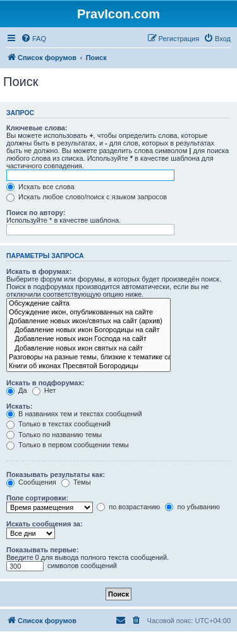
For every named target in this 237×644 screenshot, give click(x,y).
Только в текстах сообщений (58, 424)
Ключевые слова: (37, 128)
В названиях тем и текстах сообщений (74, 414)
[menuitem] (33, 39)
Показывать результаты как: (56, 474)
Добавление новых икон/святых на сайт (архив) (88, 321)
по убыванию (192, 507)
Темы (76, 482)
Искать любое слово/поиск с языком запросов (87, 197)
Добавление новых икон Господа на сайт (88, 339)
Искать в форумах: (39, 271)
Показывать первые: (43, 550)
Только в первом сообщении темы (68, 445)
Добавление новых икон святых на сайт (88, 349)
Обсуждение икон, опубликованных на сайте (88, 313)
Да (17, 390)
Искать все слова (40, 187)
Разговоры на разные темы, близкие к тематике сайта (88, 357)
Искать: (19, 406)
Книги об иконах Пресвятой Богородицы (88, 366)
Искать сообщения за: (45, 524)
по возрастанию (128, 507)
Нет (44, 390)
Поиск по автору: (36, 213)
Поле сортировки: (37, 498)
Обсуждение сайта (88, 304)
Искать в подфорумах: (46, 383)
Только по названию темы (54, 435)
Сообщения (31, 482)
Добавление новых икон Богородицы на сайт (88, 330)
